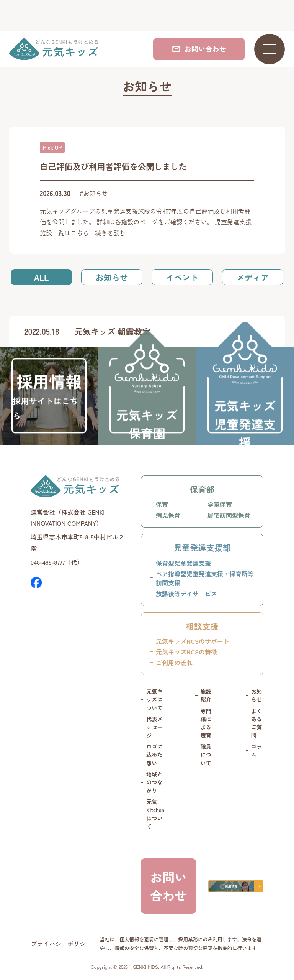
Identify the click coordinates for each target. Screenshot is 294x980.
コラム (256, 751)
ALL (41, 277)
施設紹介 (206, 695)
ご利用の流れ (174, 663)
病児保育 (168, 515)
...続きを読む (108, 233)
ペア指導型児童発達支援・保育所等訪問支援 (205, 578)
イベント (182, 277)
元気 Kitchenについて (155, 814)
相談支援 (202, 626)
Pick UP (52, 147)
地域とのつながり (154, 782)
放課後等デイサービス (186, 594)
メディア (252, 277)
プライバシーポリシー (61, 944)
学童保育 (220, 504)
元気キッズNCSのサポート (193, 641)
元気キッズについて (154, 700)
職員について (206, 755)
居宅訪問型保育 (229, 515)
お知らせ (112, 277)
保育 (162, 504)
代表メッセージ (154, 727)
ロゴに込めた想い (154, 755)
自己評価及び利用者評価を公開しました (113, 166)
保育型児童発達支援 (183, 563)
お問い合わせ (199, 49)
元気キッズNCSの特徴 (186, 652)
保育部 (202, 489)
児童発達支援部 (202, 547)
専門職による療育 (206, 723)
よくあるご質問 (256, 723)
